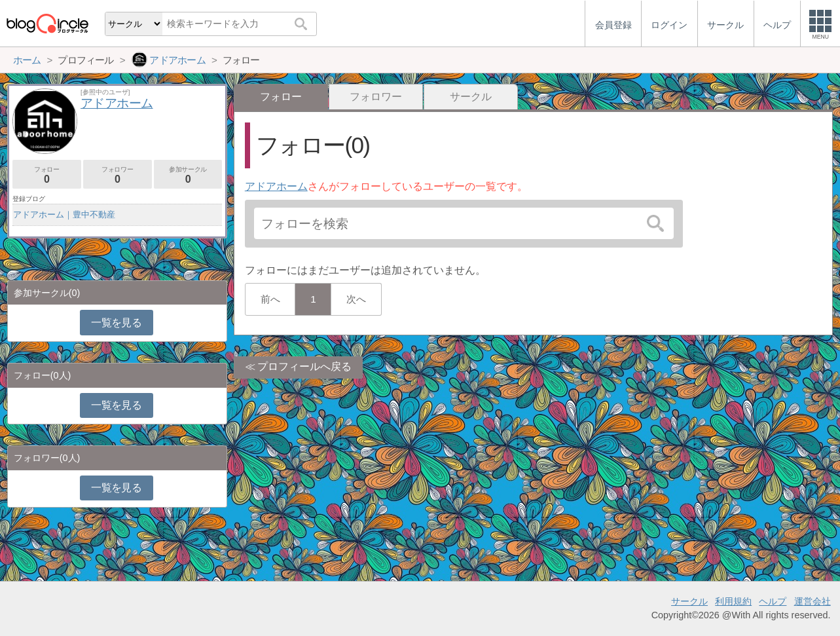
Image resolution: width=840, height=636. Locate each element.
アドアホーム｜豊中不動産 (64, 215)
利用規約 (733, 601)
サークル (471, 97)
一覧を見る (116, 323)
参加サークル (188, 175)
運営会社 (813, 601)
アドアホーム (276, 186)
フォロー (47, 175)
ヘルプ (773, 601)
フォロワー (376, 97)
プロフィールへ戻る (304, 366)
